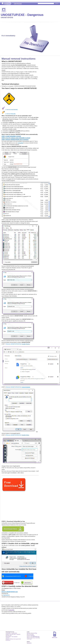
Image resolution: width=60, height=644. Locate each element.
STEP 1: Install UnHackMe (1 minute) (11, 136)
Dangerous (18, 3)
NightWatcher (6, 595)
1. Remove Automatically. (10, 110)
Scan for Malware (31, 635)
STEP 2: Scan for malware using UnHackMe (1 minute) (16, 138)
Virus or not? (33, 637)
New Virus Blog (30, 634)
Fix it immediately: (9, 36)
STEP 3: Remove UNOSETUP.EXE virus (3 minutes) (15, 140)
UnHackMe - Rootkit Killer (11, 633)
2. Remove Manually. (9, 114)
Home (6, 3)
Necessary (29, 643)
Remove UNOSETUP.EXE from (18, 344)
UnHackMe (20, 143)
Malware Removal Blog (32, 633)
